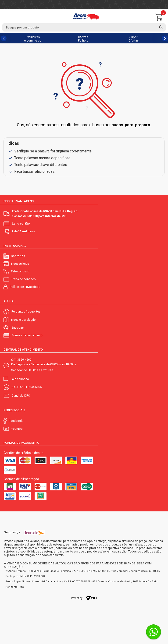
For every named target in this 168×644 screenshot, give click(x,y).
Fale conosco (20, 271)
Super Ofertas (134, 39)
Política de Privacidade (25, 287)
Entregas (18, 328)
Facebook (16, 421)
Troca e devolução (23, 320)
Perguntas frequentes (26, 311)
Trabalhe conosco (23, 279)
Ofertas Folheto (83, 39)
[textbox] (84, 27)
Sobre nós (18, 256)
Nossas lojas (20, 264)
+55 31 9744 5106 (30, 387)
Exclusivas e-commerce (33, 39)
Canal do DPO (21, 396)
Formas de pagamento (27, 335)
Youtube (17, 429)
